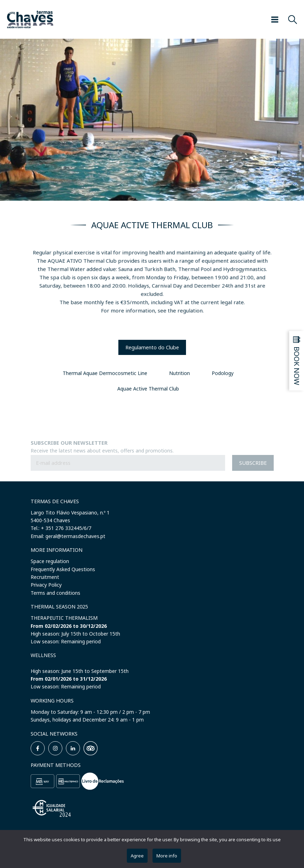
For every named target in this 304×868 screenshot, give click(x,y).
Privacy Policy (46, 585)
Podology (223, 373)
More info (167, 856)
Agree (137, 856)
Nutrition (179, 373)
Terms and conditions (55, 593)
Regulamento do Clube (152, 347)
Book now (297, 366)
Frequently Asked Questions (63, 569)
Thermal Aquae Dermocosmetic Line (105, 373)
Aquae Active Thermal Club (148, 389)
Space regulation (50, 561)
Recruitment (45, 577)
